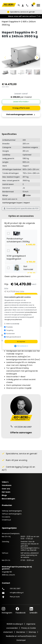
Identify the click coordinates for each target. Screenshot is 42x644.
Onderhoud (6, 520)
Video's (5, 482)
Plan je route (15, 597)
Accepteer (21, 341)
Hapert (27, 203)
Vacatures (7, 485)
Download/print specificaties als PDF (21, 209)
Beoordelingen (8, 499)
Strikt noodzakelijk (13, 324)
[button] (37, 58)
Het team (6, 492)
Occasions (6, 517)
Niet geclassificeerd (13, 337)
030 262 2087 (15, 589)
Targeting (10, 330)
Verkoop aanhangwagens (12, 511)
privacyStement (31, 312)
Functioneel (10, 333)
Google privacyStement (13, 319)
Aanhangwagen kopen (12, 203)
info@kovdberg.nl (17, 593)
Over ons (6, 489)
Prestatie (9, 327)
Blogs (4, 495)
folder (27, 195)
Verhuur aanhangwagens (12, 514)
